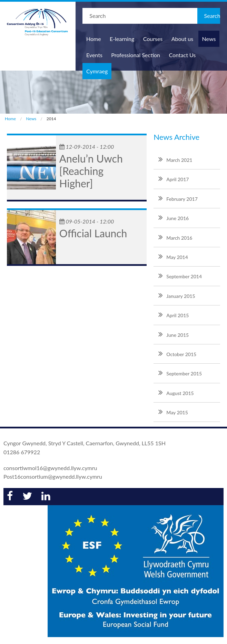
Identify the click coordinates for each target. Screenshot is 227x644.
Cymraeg (97, 71)
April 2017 (174, 178)
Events (94, 55)
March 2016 (175, 237)
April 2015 (174, 314)
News (209, 39)
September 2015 (180, 373)
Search (212, 16)
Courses (153, 39)
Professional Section (136, 55)
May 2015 (173, 412)
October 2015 (177, 353)
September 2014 (180, 276)
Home (94, 39)
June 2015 (174, 334)
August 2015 (176, 392)
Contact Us (182, 55)
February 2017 (178, 198)
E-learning (122, 39)
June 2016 (174, 217)
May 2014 (173, 256)
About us (182, 39)
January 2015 (177, 295)
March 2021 (175, 159)
